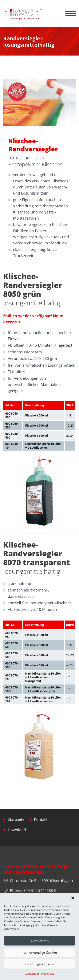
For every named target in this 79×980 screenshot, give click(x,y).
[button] (73, 898)
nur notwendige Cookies (39, 952)
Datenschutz (32, 974)
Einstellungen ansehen (40, 964)
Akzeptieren (40, 941)
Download (17, 830)
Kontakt (41, 819)
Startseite (16, 819)
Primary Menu (71, 14)
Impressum (48, 974)
